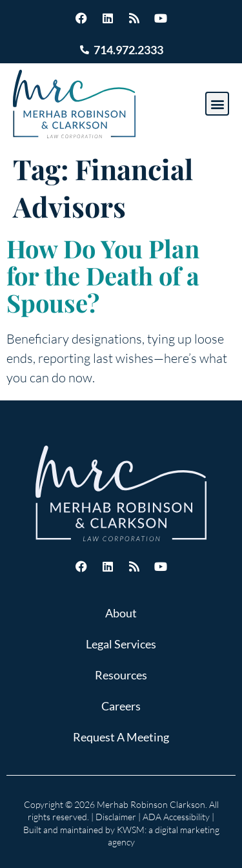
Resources (121, 675)
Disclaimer (116, 817)
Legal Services (121, 644)
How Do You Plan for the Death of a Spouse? (103, 275)
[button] (217, 104)
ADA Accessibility (176, 817)
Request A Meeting (121, 737)
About (121, 613)
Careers (121, 706)
